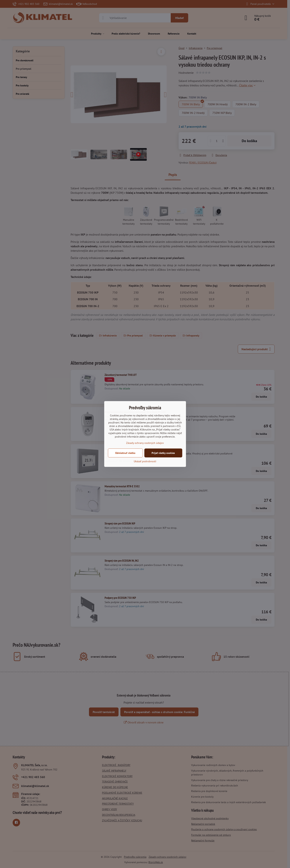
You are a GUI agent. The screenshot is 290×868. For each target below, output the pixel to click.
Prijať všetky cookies (163, 453)
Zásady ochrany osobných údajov (145, 443)
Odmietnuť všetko (125, 453)
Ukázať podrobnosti (145, 461)
